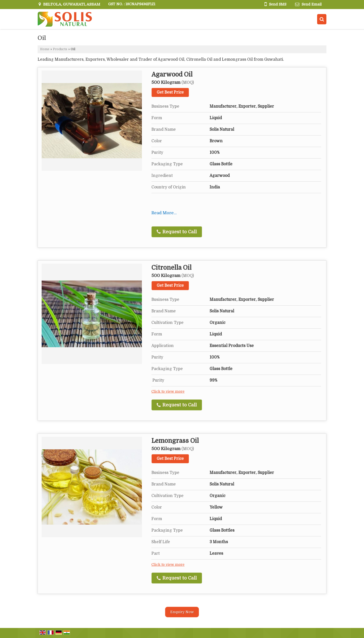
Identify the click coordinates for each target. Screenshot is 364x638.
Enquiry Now (182, 612)
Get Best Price (170, 92)
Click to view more (168, 392)
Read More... (164, 213)
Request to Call (177, 232)
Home (45, 49)
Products (60, 49)
